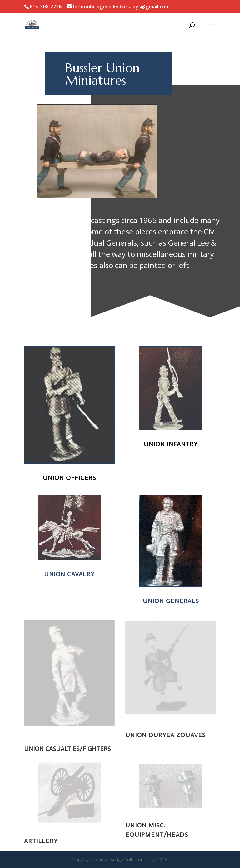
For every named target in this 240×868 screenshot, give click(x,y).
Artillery (41, 841)
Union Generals (170, 601)
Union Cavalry (69, 574)
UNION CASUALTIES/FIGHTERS (67, 749)
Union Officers (69, 478)
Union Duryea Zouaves (165, 735)
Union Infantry (170, 444)
